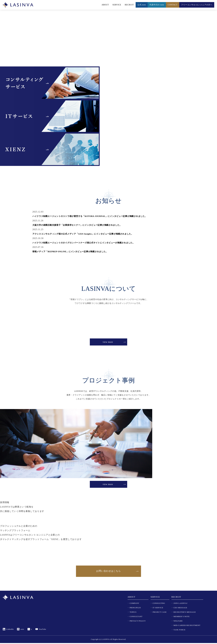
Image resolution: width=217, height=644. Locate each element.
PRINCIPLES (135, 609)
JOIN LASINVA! (181, 604)
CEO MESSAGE (180, 609)
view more (108, 342)
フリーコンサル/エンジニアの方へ (197, 5)
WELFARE (178, 622)
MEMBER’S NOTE (182, 617)
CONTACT (173, 5)
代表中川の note (157, 5)
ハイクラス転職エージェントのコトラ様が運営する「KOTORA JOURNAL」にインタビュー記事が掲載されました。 (94, 216)
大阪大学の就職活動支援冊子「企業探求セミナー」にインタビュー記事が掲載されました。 (80, 225)
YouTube (43, 630)
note (22, 630)
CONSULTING (159, 604)
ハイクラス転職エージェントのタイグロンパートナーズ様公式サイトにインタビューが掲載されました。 (87, 243)
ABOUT (105, 5)
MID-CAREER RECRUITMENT (187, 626)
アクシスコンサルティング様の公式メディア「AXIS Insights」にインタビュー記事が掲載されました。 (86, 234)
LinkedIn (10, 630)
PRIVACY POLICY (138, 622)
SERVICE (117, 5)
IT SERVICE (158, 609)
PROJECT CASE (160, 613)
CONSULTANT (136, 617)
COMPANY (134, 604)
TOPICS (133, 613)
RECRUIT (129, 5)
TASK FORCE (179, 631)
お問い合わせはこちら (108, 572)
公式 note (142, 5)
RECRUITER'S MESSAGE (185, 613)
